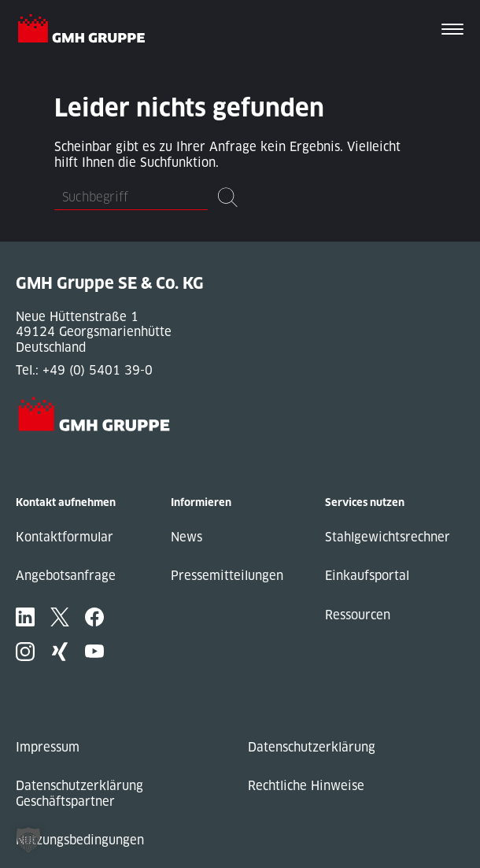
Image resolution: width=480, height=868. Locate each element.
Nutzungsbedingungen (80, 840)
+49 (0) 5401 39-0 (98, 370)
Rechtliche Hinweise (306, 786)
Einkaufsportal (367, 576)
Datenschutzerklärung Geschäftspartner (79, 794)
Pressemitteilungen (227, 576)
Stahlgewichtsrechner (388, 537)
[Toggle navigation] (452, 31)
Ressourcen (358, 615)
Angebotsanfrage (66, 576)
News (186, 537)
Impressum (48, 747)
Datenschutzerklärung (312, 747)
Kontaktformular (65, 537)
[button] (28, 840)
